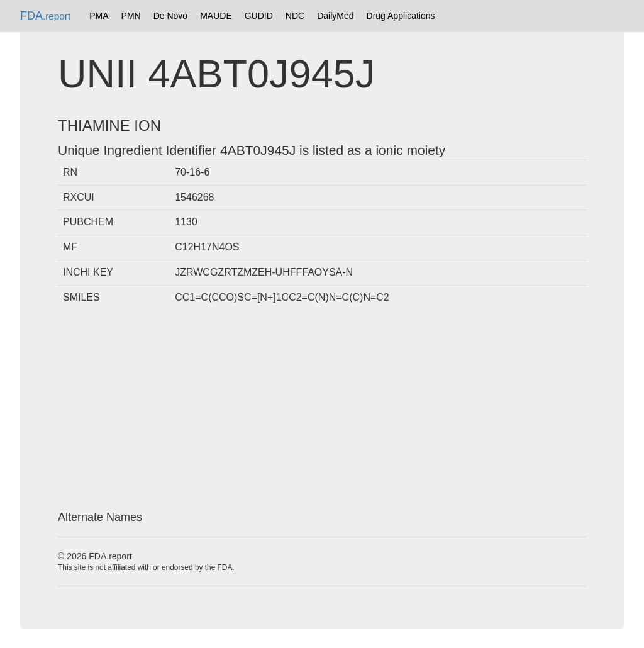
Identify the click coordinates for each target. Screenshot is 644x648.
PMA (99, 16)
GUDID (259, 16)
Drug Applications (401, 16)
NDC (295, 16)
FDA (45, 16)
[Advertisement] (322, 411)
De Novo (170, 16)
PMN (131, 16)
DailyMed (335, 16)
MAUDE (216, 16)
